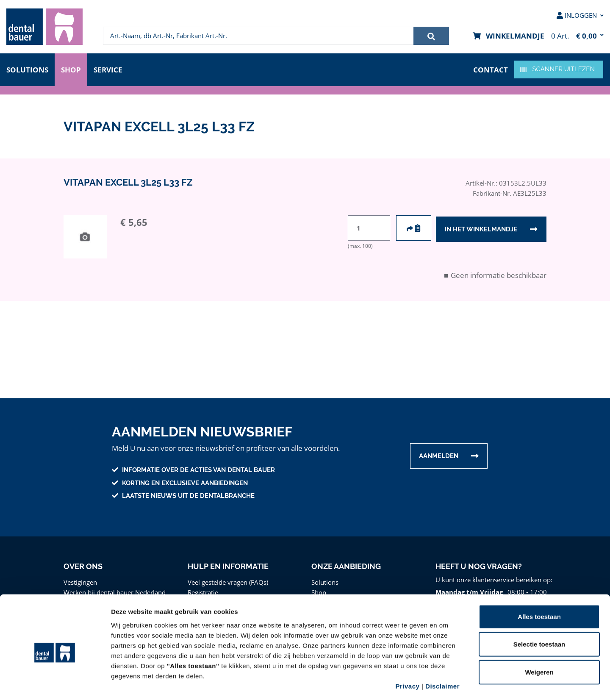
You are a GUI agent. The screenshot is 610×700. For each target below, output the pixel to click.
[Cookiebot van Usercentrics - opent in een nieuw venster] (55, 683)
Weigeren (539, 635)
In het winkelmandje (481, 228)
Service (110, 69)
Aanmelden (439, 456)
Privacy (407, 649)
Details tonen (458, 683)
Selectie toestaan (539, 607)
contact (491, 69)
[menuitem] (44, 27)
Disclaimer (442, 649)
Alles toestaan (539, 579)
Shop (71, 69)
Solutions (27, 69)
